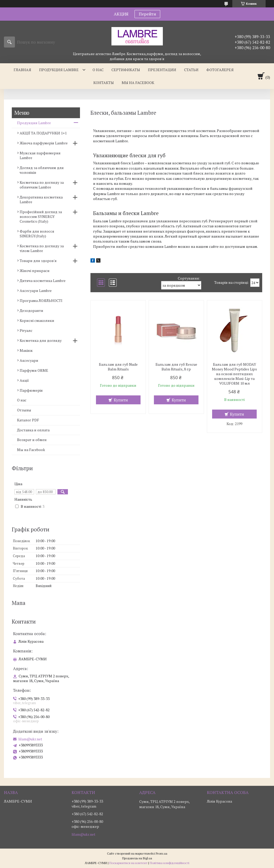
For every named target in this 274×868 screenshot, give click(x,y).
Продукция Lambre (59, 70)
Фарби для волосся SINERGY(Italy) (37, 234)
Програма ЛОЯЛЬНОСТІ (41, 300)
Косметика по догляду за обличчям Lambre (42, 185)
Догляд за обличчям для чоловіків (42, 170)
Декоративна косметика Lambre (41, 199)
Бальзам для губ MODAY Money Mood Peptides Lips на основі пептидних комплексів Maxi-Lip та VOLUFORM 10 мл (234, 374)
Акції (24, 380)
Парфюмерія (31, 390)
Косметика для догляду (41, 340)
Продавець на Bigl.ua (137, 858)
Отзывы (24, 410)
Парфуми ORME (34, 370)
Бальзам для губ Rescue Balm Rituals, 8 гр (176, 367)
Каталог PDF (28, 420)
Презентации (162, 70)
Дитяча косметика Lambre (43, 281)
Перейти (147, 14)
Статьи (191, 70)
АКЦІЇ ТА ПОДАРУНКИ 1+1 (43, 133)
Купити (121, 400)
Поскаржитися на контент (128, 863)
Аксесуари (29, 360)
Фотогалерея (220, 70)
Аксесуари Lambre (36, 291)
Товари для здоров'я (38, 261)
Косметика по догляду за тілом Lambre (42, 248)
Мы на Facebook (31, 450)
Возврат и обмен (32, 440)
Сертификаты (126, 70)
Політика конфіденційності (170, 863)
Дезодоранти (31, 310)
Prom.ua (162, 853)
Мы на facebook (138, 83)
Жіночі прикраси (35, 271)
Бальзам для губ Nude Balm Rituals (118, 367)
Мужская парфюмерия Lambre (40, 155)
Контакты (104, 83)
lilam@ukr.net (30, 739)
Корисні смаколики (37, 320)
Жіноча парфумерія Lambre (44, 143)
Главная (22, 70)
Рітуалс (26, 330)
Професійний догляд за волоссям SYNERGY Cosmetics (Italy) (41, 216)
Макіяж (26, 350)
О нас (98, 70)
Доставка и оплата (33, 430)
